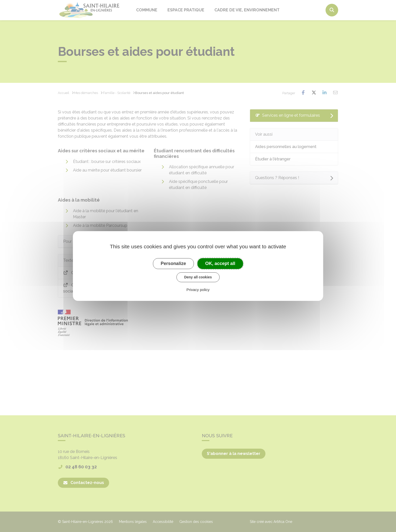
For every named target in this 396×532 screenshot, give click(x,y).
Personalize (173, 263)
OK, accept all (220, 263)
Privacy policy (198, 290)
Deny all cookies (198, 277)
